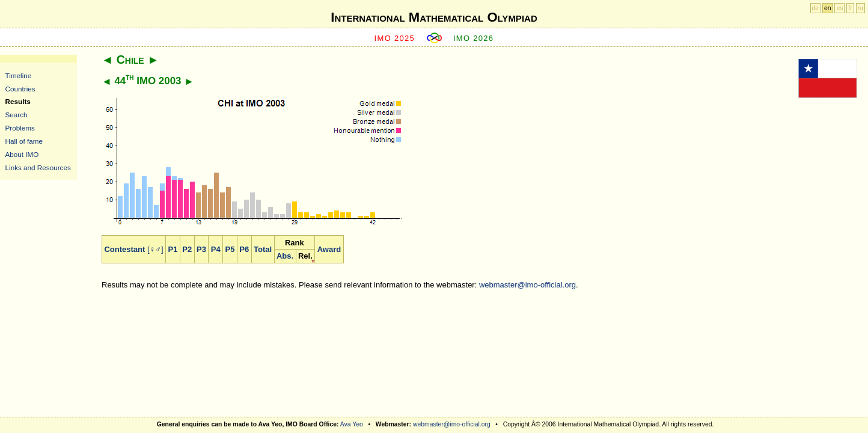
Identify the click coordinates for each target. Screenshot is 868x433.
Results (18, 101)
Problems (20, 128)
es (839, 8)
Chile (130, 60)
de (816, 8)
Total (263, 249)
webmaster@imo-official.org (527, 285)
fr (850, 8)
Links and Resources (38, 167)
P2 (187, 249)
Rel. (305, 256)
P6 (244, 249)
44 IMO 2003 (148, 81)
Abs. (285, 256)
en (828, 8)
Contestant (124, 249)
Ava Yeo (352, 424)
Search (17, 115)
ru (860, 8)
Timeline (19, 75)
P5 (230, 249)
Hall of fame (24, 141)
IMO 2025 (395, 38)
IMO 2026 (474, 38)
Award (329, 249)
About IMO (22, 154)
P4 (216, 249)
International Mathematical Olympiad (434, 17)
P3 (201, 249)
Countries (20, 89)
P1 (173, 249)
